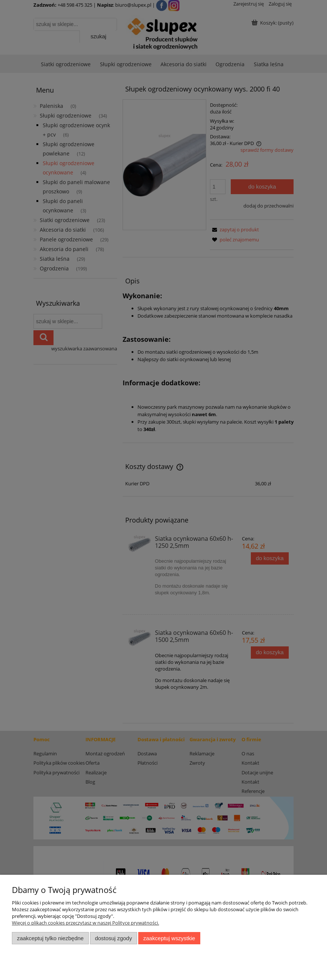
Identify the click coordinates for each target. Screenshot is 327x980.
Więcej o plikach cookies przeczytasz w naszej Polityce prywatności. (85, 923)
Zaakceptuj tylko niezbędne (50, 938)
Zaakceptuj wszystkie (169, 938)
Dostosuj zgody (113, 938)
